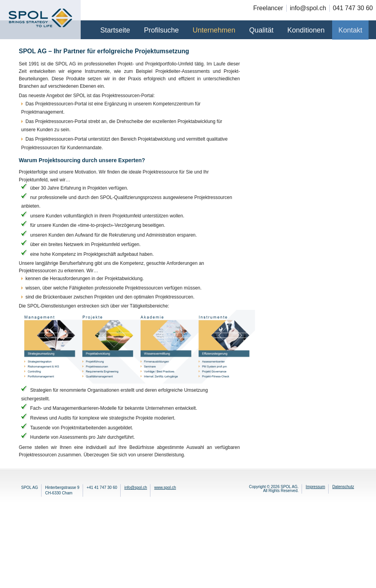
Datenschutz (343, 487)
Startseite (115, 30)
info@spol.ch (136, 488)
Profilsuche (161, 30)
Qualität (261, 30)
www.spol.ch (165, 488)
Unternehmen (214, 30)
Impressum (315, 487)
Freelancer (268, 8)
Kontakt (350, 30)
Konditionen (306, 30)
